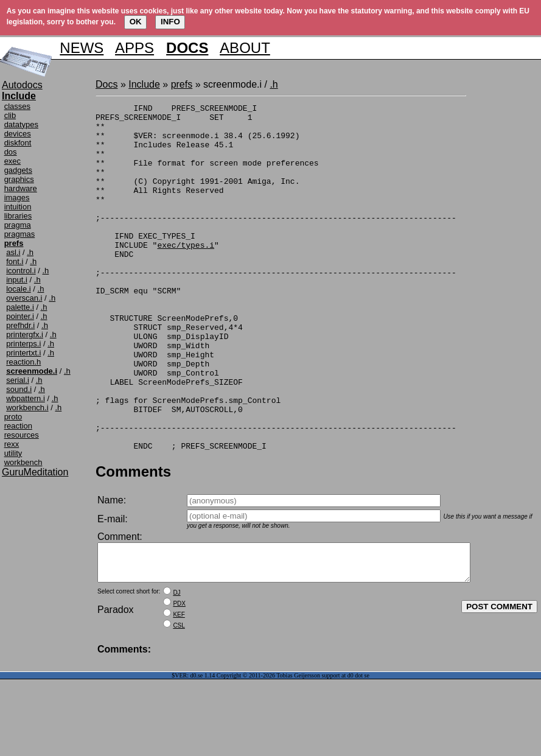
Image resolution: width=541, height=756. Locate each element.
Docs (106, 84)
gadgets (18, 170)
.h (30, 252)
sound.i (19, 389)
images (17, 198)
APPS (134, 48)
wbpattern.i (26, 398)
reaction (18, 426)
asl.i (13, 252)
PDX (179, 680)
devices (18, 134)
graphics (19, 179)
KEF (179, 691)
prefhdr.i (20, 325)
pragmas (20, 234)
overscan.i (24, 298)
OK (136, 22)
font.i (15, 261)
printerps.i (23, 344)
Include (144, 84)
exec (12, 161)
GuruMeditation (35, 472)
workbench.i (27, 408)
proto (13, 417)
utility (13, 453)
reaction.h (23, 362)
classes (17, 106)
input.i (17, 280)
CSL (179, 702)
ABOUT (245, 48)
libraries (18, 216)
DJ (176, 669)
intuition (18, 207)
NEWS (82, 48)
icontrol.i (21, 271)
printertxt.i (23, 353)
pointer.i (20, 316)
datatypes (21, 124)
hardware (21, 188)
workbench (23, 462)
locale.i (18, 289)
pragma (18, 225)
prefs (182, 84)
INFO (170, 22)
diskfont (18, 143)
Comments (133, 541)
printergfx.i (25, 334)
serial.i (18, 380)
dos (11, 152)
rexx (12, 444)
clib (10, 115)
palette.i (20, 307)
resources (22, 435)
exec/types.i (186, 274)
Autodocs (22, 85)
